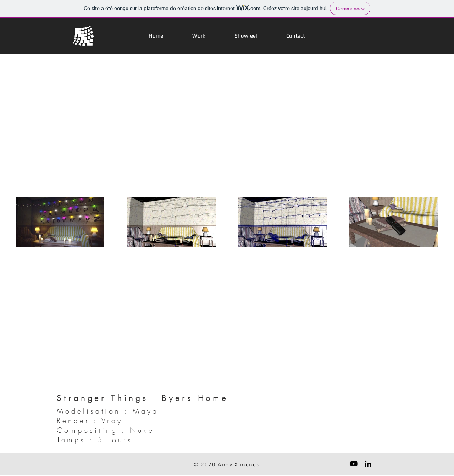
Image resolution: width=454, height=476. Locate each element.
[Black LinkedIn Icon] (368, 464)
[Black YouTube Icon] (354, 464)
